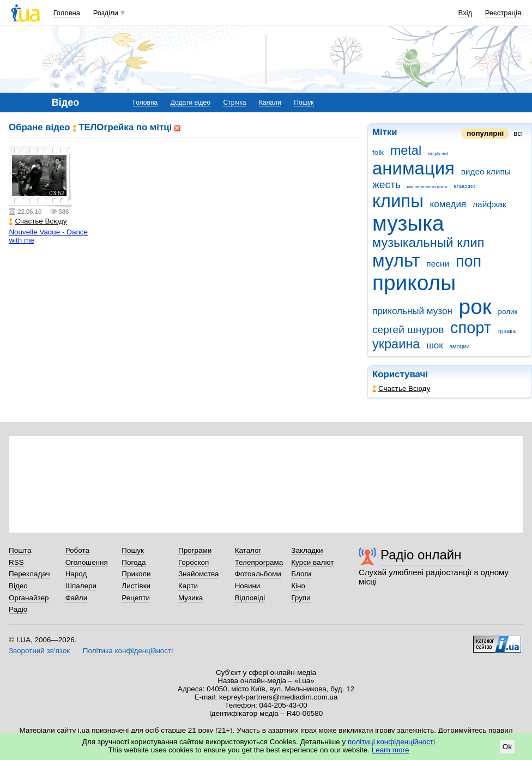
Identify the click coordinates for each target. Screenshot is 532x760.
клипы (398, 201)
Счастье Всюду (401, 388)
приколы (414, 283)
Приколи (136, 574)
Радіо (18, 609)
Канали (270, 102)
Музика (191, 598)
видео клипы (486, 171)
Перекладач (29, 574)
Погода (134, 562)
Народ (76, 574)
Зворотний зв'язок (39, 651)
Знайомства (199, 574)
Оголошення (87, 562)
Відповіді (250, 598)
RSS (16, 562)
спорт (471, 328)
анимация (413, 168)
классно (465, 186)
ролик (508, 312)
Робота (77, 550)
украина (396, 344)
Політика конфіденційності (128, 651)
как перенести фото (427, 187)
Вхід (465, 13)
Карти (188, 586)
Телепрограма (259, 562)
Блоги (301, 574)
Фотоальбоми (258, 574)
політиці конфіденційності (391, 742)
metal (406, 150)
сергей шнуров (408, 330)
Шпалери (81, 586)
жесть (386, 185)
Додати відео (191, 102)
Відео (18, 586)
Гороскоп (194, 562)
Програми (195, 550)
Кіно (298, 586)
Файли (77, 598)
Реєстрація (503, 13)
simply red (438, 153)
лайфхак (489, 204)
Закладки (307, 550)
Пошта (20, 550)
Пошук (304, 102)
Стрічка (234, 102)
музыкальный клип (428, 243)
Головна (67, 13)
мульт (396, 260)
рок (475, 307)
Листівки (136, 586)
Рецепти (136, 598)
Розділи (106, 13)
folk (378, 152)
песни (438, 264)
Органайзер (29, 598)
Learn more (391, 750)
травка (507, 331)
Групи (301, 598)
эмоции (460, 346)
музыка (408, 223)
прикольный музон (412, 311)
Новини (248, 586)
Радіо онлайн (421, 555)
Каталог (248, 550)
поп (468, 261)
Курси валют (312, 562)
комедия (448, 204)
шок (435, 345)
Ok (507, 747)
